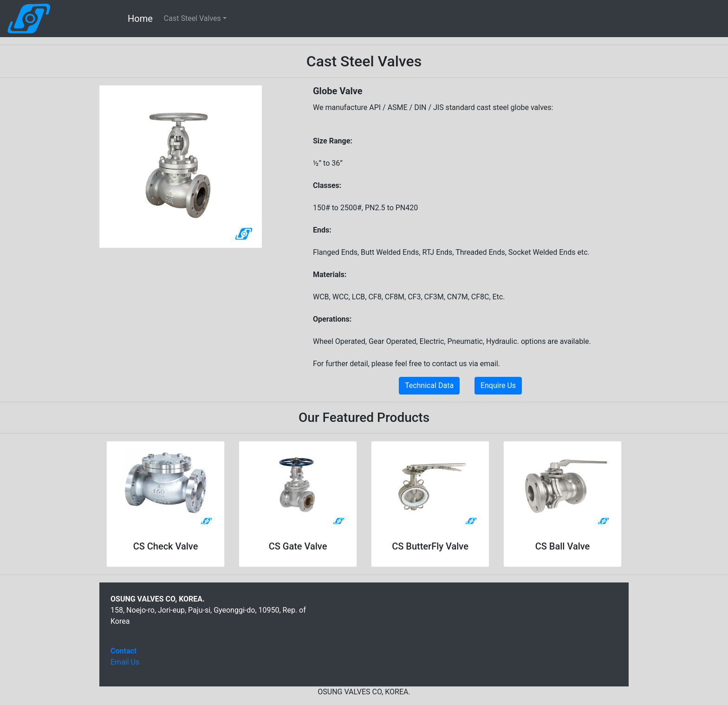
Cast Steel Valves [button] (192, 18)
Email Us (125, 662)
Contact (123, 651)
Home (140, 19)
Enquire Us (498, 385)
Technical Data (429, 385)
